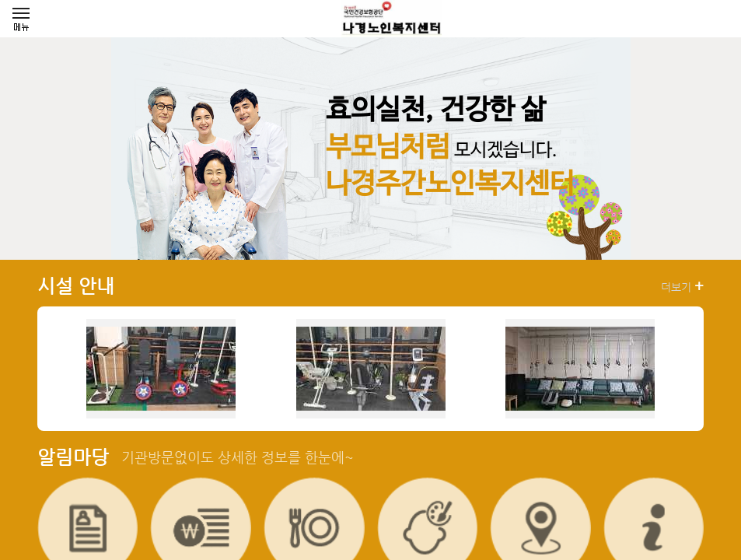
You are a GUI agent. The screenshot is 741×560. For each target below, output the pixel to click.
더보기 (682, 286)
